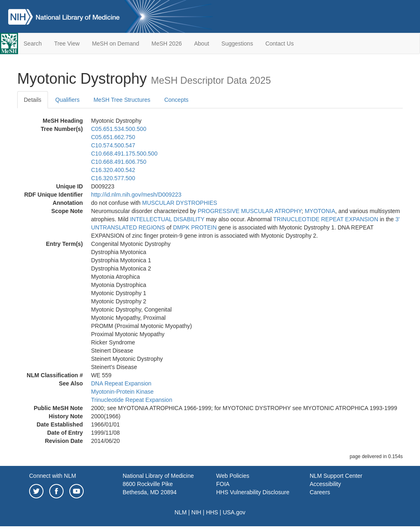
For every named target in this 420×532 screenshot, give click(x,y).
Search (33, 44)
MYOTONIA (320, 211)
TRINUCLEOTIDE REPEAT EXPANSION (326, 219)
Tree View (67, 44)
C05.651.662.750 (113, 137)
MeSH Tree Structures (122, 100)
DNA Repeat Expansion (121, 383)
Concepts (176, 100)
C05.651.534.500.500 (119, 129)
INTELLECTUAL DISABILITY (167, 219)
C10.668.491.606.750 (119, 162)
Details (33, 100)
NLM (181, 512)
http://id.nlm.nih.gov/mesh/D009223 (136, 195)
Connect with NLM (52, 476)
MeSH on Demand (115, 44)
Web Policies (233, 476)
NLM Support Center (336, 476)
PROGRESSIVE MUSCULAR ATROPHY (250, 211)
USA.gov (234, 512)
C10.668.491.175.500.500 (124, 154)
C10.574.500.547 (113, 145)
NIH (196, 512)
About (202, 44)
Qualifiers (67, 100)
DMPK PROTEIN (195, 227)
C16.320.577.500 (113, 178)
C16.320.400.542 (113, 170)
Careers (320, 492)
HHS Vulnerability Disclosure (253, 492)
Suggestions (237, 44)
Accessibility (325, 484)
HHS (212, 512)
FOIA (223, 484)
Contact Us (280, 44)
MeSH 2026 (167, 44)
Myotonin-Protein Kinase (122, 392)
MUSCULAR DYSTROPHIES (180, 203)
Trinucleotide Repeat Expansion (132, 400)
